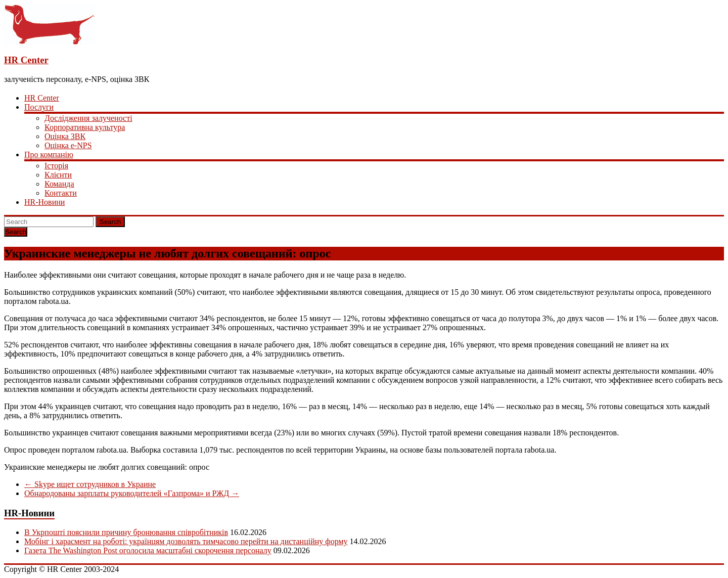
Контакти (61, 193)
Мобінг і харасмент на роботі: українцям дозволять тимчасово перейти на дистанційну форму (186, 541)
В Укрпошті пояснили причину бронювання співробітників (126, 532)
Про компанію (49, 154)
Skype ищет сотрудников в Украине (90, 484)
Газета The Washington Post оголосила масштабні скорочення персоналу (148, 550)
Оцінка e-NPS (68, 145)
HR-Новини (44, 202)
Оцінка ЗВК (65, 136)
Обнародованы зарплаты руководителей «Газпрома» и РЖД (132, 493)
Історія (56, 166)
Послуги (39, 107)
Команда (59, 184)
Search (110, 222)
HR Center (26, 60)
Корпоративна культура (85, 127)
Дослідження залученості (88, 118)
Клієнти (58, 175)
